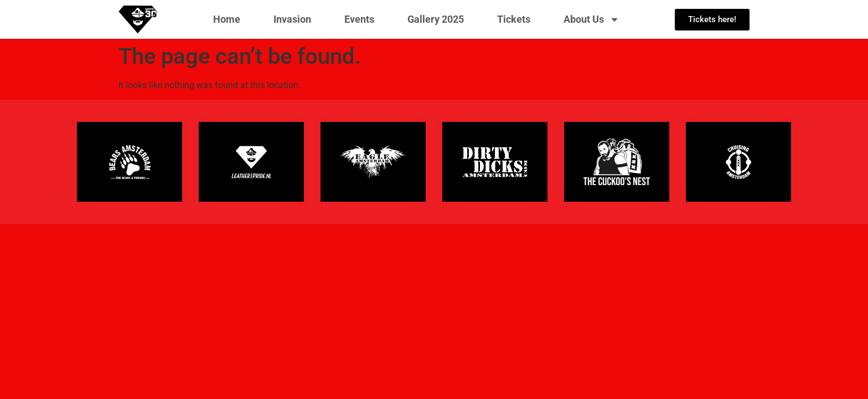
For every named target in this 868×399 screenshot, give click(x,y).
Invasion (292, 19)
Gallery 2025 (436, 19)
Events (359, 19)
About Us (591, 19)
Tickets (514, 19)
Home (227, 19)
